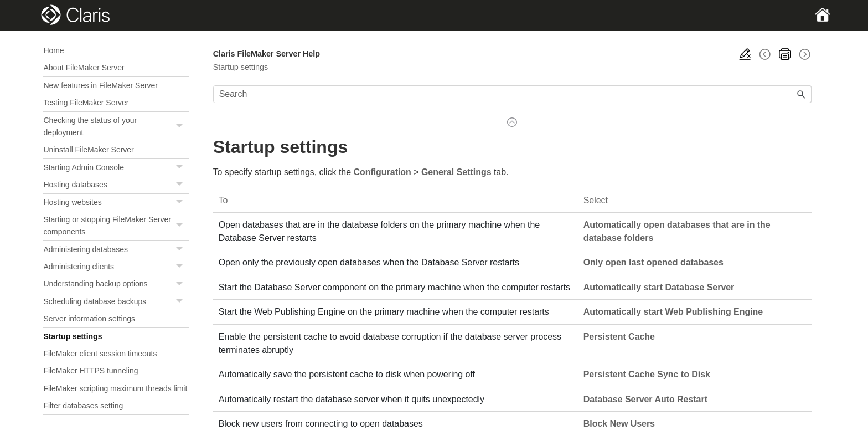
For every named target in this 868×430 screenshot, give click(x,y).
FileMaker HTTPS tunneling (91, 371)
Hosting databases (116, 185)
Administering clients (116, 267)
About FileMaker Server (84, 68)
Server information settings (89, 319)
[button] (181, 127)
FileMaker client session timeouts (100, 354)
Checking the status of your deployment (116, 127)
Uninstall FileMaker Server (88, 150)
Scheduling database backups (116, 302)
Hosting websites (116, 203)
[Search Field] (512, 94)
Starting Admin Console (116, 168)
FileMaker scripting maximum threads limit (115, 388)
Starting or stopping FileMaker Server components (116, 226)
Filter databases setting (83, 406)
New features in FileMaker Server (100, 85)
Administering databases (116, 250)
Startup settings (73, 336)
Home (53, 50)
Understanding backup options (116, 284)
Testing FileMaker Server (86, 103)
